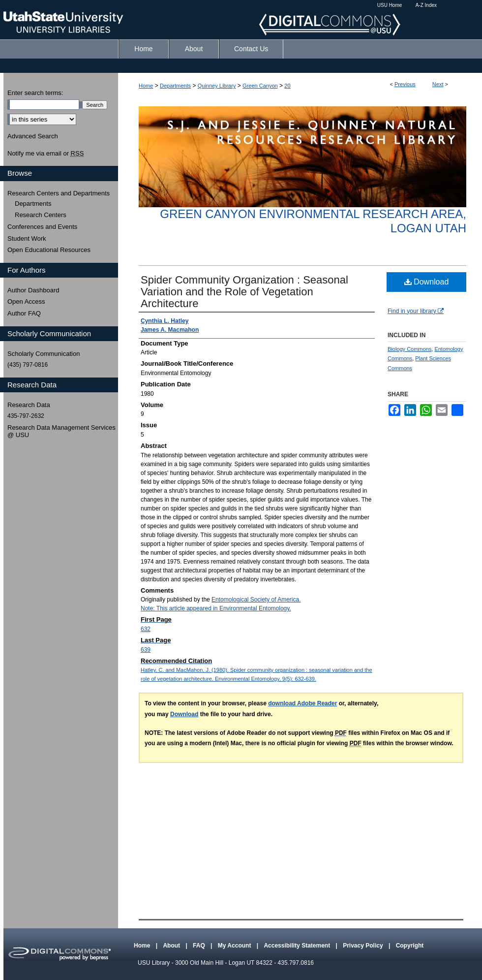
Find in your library (416, 311)
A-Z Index (426, 5)
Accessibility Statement (298, 946)
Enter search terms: (35, 93)
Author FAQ (24, 313)
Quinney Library (217, 86)
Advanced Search (33, 136)
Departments (175, 86)
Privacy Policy (364, 946)
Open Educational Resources (49, 250)
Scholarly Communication (44, 354)
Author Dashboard (33, 290)
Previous (405, 84)
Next (438, 84)
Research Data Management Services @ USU (61, 431)
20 (287, 86)
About (172, 946)
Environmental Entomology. (255, 608)
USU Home (390, 5)
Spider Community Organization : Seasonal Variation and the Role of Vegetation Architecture (244, 292)
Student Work (27, 238)
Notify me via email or (45, 154)
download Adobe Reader (302, 703)
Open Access (26, 301)
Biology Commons (409, 349)
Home (146, 86)
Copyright (410, 946)
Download (427, 282)
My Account (235, 946)
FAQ (200, 946)
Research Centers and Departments (59, 193)
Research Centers (41, 215)
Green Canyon (260, 86)
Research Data (29, 405)
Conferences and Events (42, 227)
